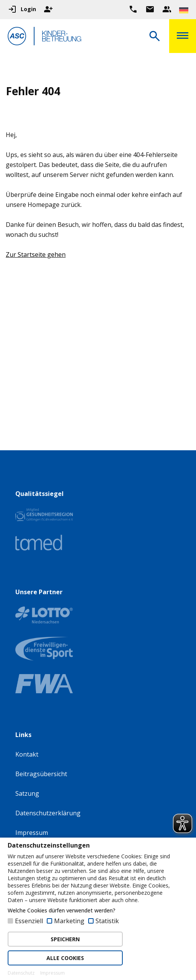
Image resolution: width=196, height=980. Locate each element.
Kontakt (27, 754)
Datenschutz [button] (21, 973)
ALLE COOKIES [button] (65, 958)
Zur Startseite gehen (36, 255)
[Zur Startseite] (17, 37)
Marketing (69, 921)
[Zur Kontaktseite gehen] (150, 9)
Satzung (27, 793)
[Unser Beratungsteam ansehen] (167, 9)
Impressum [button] (53, 973)
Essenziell (29, 921)
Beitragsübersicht (41, 774)
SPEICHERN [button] (65, 939)
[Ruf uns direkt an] (133, 9)
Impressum (32, 833)
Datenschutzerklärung (48, 813)
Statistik (107, 921)
